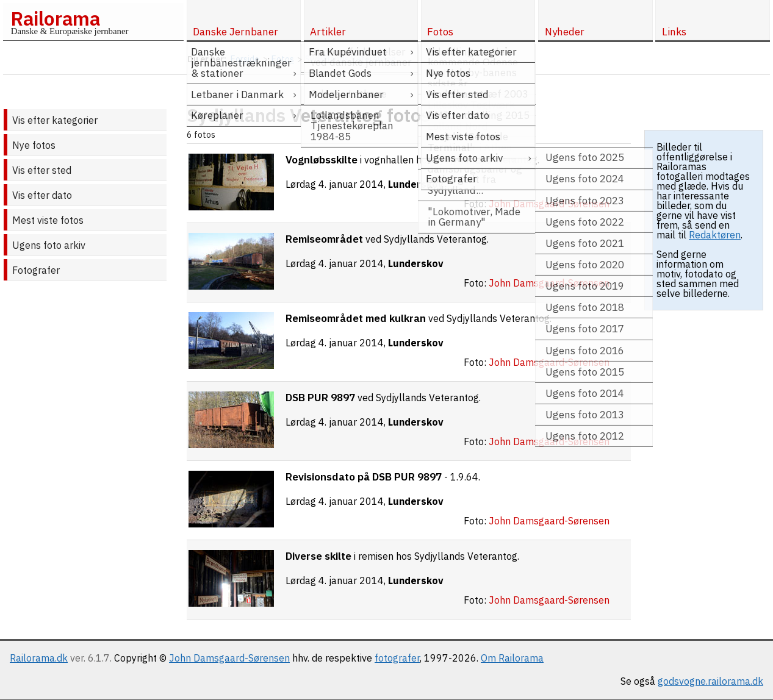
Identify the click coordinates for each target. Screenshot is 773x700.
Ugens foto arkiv (49, 245)
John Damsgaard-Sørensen (229, 658)
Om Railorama (512, 658)
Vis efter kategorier (55, 120)
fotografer (397, 658)
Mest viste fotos (48, 220)
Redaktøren (715, 235)
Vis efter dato (42, 195)
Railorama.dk (39, 658)
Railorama (55, 18)
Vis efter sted (42, 170)
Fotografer (36, 270)
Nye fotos (34, 145)
